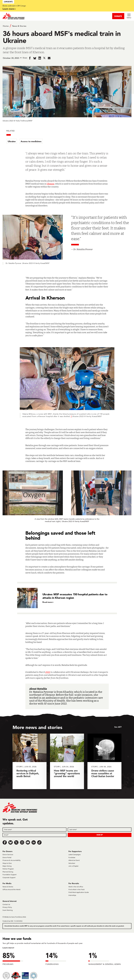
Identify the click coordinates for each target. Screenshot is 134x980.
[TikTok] (39, 842)
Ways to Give (7, 863)
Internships (72, 895)
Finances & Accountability (12, 860)
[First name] (34, 830)
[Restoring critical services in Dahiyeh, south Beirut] (30, 761)
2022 (48, 672)
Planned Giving (8, 872)
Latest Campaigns (75, 855)
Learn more (8, 9)
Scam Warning (8, 910)
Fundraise (72, 857)
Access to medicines (31, 141)
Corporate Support (9, 877)
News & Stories (19, 26)
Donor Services (8, 855)
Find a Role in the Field (76, 889)
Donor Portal (7, 857)
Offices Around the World (11, 889)
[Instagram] (22, 842)
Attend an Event (74, 860)
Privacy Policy (7, 907)
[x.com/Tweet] (16, 842)
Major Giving (7, 866)
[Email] (34, 835)
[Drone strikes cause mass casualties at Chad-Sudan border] (104, 761)
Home (6, 26)
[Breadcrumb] (67, 26)
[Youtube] (28, 842)
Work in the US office (76, 887)
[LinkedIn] (34, 842)
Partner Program (8, 869)
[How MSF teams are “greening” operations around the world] (67, 761)
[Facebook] (5, 842)
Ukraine (12, 141)
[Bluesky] (11, 842)
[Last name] (100, 830)
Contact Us (6, 904)
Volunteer (72, 863)
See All (117, 727)
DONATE (118, 16)
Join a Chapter (73, 866)
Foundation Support (9, 875)
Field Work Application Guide (79, 892)
